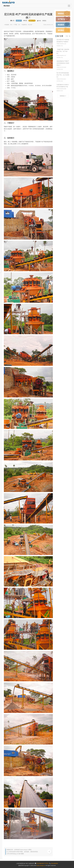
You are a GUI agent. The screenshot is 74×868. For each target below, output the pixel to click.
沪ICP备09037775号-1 (43, 863)
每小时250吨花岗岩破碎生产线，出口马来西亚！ (63, 75)
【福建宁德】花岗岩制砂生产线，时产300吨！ (63, 51)
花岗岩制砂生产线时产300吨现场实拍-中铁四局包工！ (63, 63)
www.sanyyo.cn (41, 865)
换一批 (68, 36)
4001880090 (54, 863)
